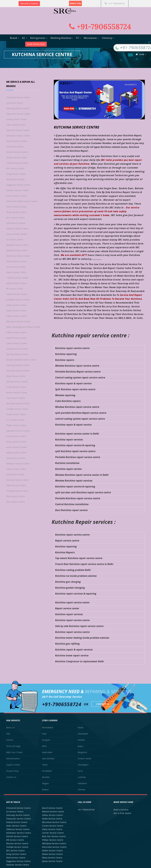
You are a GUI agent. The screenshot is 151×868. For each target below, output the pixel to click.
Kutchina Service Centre (17, 480)
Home (142, 54)
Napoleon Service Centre (18, 431)
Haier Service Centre (16, 125)
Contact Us (103, 704)
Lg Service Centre (15, 103)
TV (78, 38)
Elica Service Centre (15, 496)
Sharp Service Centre (16, 212)
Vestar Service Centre (16, 338)
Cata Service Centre (16, 398)
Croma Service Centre (17, 234)
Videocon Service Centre (18, 130)
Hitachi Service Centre (17, 141)
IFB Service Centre (15, 147)
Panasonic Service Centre (18, 114)
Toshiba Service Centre (17, 163)
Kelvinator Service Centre (18, 136)
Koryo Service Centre (16, 442)
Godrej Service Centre (17, 119)
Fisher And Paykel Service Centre (22, 201)
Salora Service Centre (16, 272)
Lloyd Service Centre (16, 436)
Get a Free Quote (122, 813)
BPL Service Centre (15, 168)
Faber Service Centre (16, 469)
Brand (15, 38)
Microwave (91, 38)
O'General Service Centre (18, 97)
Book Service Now (36, 44)
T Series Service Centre (17, 278)
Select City (75, 3)
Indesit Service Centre (17, 294)
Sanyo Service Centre (16, 311)
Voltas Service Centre (16, 305)
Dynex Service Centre (52, 861)
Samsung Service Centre (18, 108)
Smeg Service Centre (16, 174)
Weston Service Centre (17, 152)
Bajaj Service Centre (16, 376)
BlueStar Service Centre (17, 245)
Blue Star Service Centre (54, 836)
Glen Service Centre (15, 502)
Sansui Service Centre (16, 196)
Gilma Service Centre (16, 485)
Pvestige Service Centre (17, 491)
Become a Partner (29, 3)
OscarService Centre (16, 267)
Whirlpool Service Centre (18, 464)
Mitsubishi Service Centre (18, 321)
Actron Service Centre (17, 447)
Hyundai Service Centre (17, 354)
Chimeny (108, 38)
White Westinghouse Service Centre (23, 327)
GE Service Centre (15, 239)
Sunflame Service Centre (18, 300)
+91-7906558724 (115, 3)
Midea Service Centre (16, 453)
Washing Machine (62, 38)
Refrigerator (39, 38)
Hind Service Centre (15, 179)
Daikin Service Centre (16, 332)
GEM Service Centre (16, 223)
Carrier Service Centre (17, 343)
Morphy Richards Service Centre (21, 360)
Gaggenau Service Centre (18, 185)
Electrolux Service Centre (18, 371)
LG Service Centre (15, 812)
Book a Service (121, 810)
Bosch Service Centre (16, 207)
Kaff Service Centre (15, 474)
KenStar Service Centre (17, 349)
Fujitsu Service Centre (17, 316)
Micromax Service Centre (18, 256)
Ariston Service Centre (17, 392)
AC (25, 38)
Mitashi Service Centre (17, 250)
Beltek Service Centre (16, 283)
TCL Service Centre (15, 420)
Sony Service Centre (16, 458)
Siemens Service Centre (17, 190)
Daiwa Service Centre (52, 854)
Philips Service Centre (16, 425)
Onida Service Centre (16, 387)
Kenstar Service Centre (17, 382)
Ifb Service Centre (15, 289)
